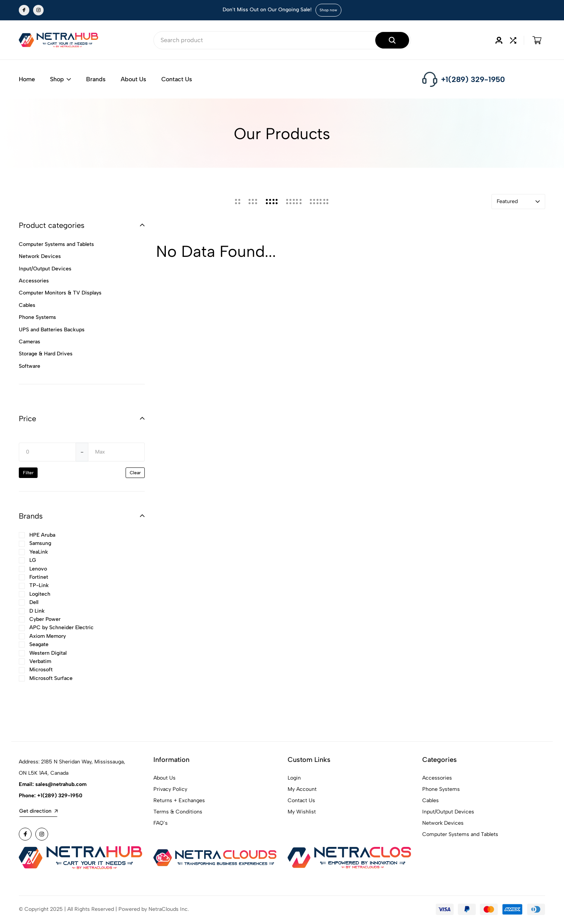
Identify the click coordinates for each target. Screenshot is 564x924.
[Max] (117, 454)
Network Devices (443, 825)
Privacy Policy (170, 791)
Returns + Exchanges (179, 802)
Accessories (437, 779)
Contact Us (177, 79)
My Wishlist (302, 813)
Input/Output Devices (448, 813)
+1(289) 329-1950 (473, 79)
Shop (61, 79)
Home (27, 79)
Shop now (328, 10)
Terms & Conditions (178, 813)
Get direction (38, 812)
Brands (96, 79)
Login (294, 779)
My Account (302, 791)
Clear (135, 474)
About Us (133, 79)
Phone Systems (441, 791)
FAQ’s (161, 825)
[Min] (47, 454)
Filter (28, 474)
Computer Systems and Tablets (460, 836)
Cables (431, 802)
